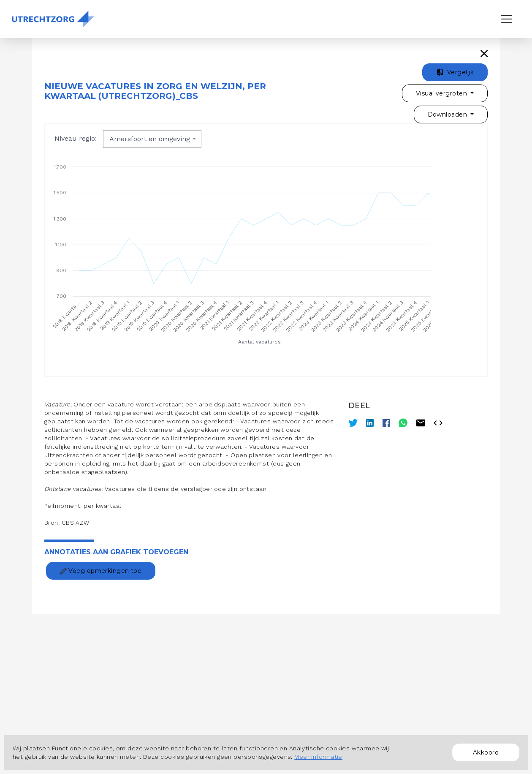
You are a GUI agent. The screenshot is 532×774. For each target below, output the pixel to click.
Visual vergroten (442, 93)
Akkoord (486, 752)
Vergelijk (455, 72)
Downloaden (448, 114)
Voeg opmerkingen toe (101, 571)
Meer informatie (318, 757)
